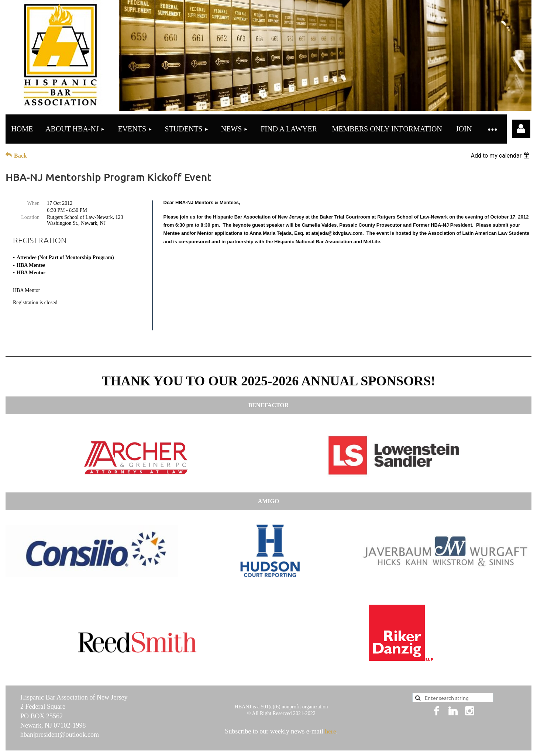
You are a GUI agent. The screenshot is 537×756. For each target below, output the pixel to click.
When (33, 203)
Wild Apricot (419, 739)
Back (20, 156)
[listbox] (501, 156)
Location (30, 217)
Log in (521, 129)
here (330, 707)
